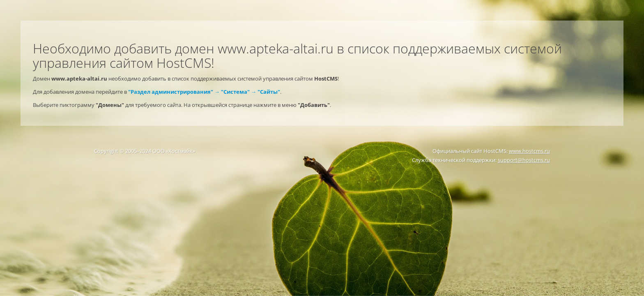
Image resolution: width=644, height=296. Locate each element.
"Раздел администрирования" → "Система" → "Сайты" (204, 92)
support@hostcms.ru (524, 160)
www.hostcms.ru (529, 151)
